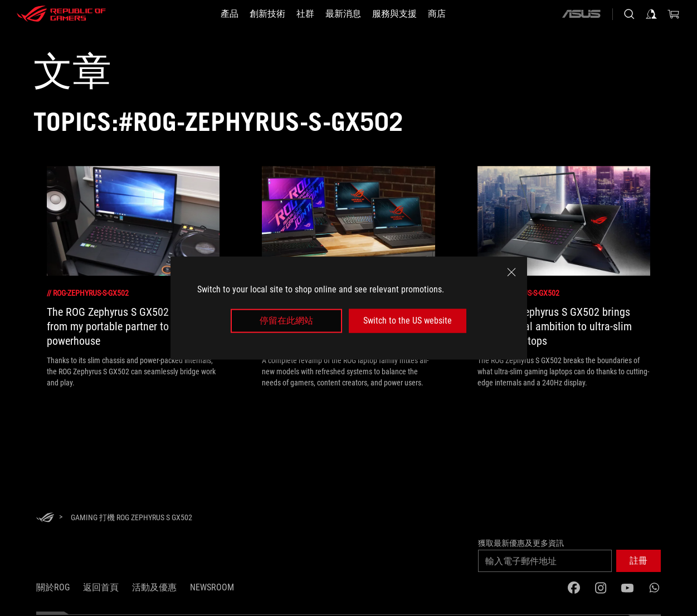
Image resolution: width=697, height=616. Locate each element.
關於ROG (53, 587)
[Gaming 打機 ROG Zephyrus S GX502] (131, 517)
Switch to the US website (408, 321)
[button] (230, 14)
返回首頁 (101, 587)
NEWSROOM (212, 587)
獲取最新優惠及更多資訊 (521, 543)
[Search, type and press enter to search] (629, 14)
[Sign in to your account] (651, 14)
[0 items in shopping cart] (674, 14)
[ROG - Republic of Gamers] (61, 14)
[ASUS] (581, 14)
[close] (511, 272)
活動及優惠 (154, 587)
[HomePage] (45, 518)
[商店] (437, 14)
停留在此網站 (286, 321)
